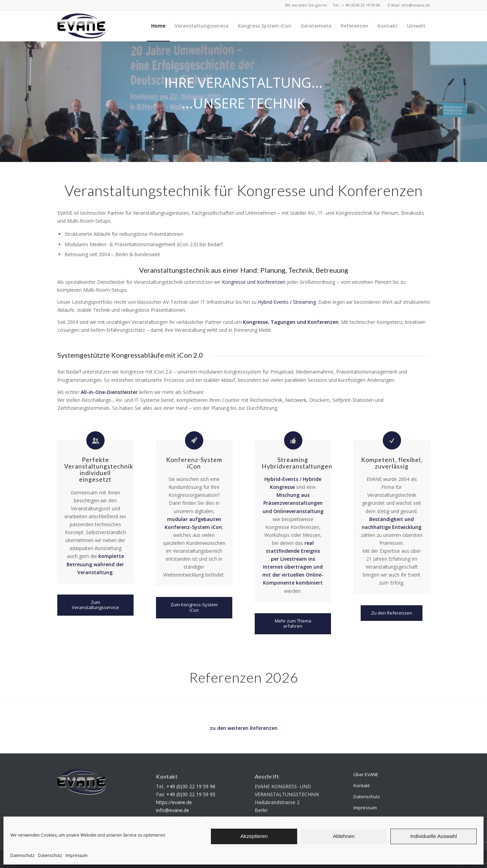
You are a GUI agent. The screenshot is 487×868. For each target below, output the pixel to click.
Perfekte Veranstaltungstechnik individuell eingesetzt (99, 470)
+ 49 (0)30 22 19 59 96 (361, 5)
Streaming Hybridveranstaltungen (297, 463)
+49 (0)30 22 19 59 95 (191, 794)
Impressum (77, 855)
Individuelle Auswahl (433, 836)
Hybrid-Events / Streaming (287, 302)
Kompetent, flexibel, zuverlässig (392, 463)
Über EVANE (366, 774)
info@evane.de (416, 5)
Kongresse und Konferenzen (254, 282)
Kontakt (362, 785)
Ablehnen (344, 836)
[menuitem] (158, 26)
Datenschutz (22, 855)
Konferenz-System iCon (194, 463)
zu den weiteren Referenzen (244, 728)
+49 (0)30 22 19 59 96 (191, 786)
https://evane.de (174, 802)
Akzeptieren (254, 836)
